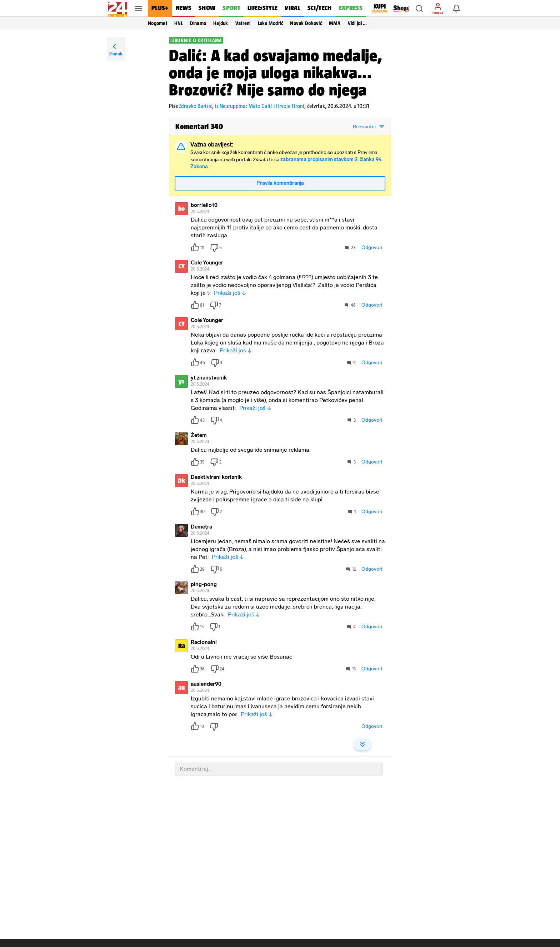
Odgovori (372, 249)
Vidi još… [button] (357, 23)
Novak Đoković (306, 23)
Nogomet (157, 23)
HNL (179, 23)
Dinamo (198, 23)
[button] (419, 9)
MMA (335, 23)
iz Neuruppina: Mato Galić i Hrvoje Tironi (260, 106)
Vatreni (243, 23)
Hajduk (221, 23)
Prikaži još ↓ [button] (230, 294)
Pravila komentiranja (280, 185)
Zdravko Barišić (196, 106)
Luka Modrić (271, 23)
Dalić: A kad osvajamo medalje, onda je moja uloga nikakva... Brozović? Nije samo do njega (276, 73)
